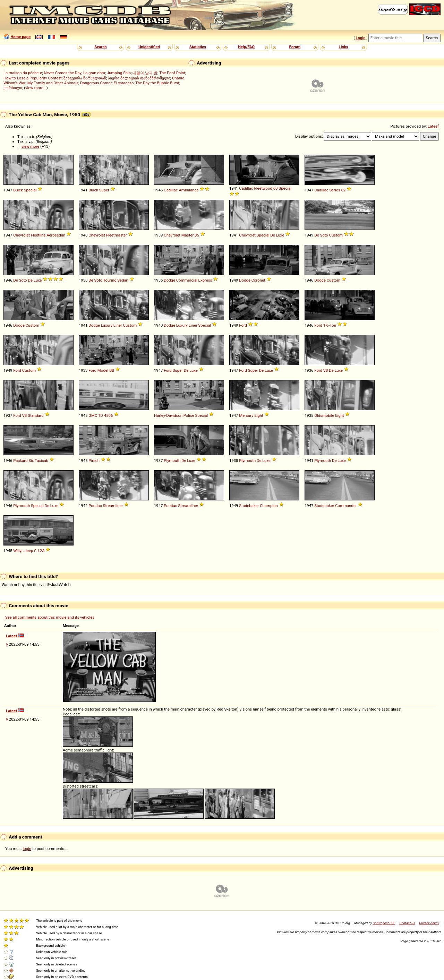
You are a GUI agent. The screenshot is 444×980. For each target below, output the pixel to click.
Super (104, 190)
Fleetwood (263, 188)
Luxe (280, 235)
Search (100, 47)
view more (31, 146)
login (27, 849)
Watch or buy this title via (36, 585)
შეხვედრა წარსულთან (85, 78)
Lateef (433, 126)
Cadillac (171, 190)
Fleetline (38, 235)
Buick (18, 190)
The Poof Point (172, 73)
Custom (336, 235)
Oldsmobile (324, 415)
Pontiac (95, 506)
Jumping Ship (119, 73)
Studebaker (249, 506)
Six (31, 461)
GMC (93, 415)
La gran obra (94, 73)
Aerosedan (56, 235)
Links (343, 47)
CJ (36, 551)
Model (103, 370)
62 (343, 190)
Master (187, 235)
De (272, 235)
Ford (243, 325)
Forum (295, 47)
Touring (110, 280)
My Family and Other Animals (53, 83)
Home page (20, 37)
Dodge (169, 280)
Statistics (198, 47)
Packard (20, 461)
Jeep (29, 551)
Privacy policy (429, 923)
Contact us (407, 923)
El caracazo (123, 83)
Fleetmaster (117, 235)
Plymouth (172, 461)
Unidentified (149, 47)
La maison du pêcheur (23, 73)
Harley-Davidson (168, 415)
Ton (333, 325)
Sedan (123, 280)
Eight (259, 415)
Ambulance (189, 190)
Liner (118, 325)
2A (42, 551)
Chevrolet (22, 235)
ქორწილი (13, 88)
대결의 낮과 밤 (145, 73)
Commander (346, 506)
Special (30, 190)
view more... (36, 88)
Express (205, 280)
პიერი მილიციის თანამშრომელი (139, 78)
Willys (18, 551)
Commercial (187, 280)
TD (101, 415)
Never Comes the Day (63, 73)
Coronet (258, 280)
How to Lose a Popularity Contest (33, 78)
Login (360, 38)
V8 (326, 370)
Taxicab (41, 461)
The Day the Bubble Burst (157, 83)
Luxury (107, 325)
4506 (108, 415)
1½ (326, 325)
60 (276, 188)
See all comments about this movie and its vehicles (50, 617)
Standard (36, 415)
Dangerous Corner (96, 83)
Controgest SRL (384, 923)
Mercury (246, 415)
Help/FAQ (246, 47)
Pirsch (94, 461)
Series (335, 190)
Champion (269, 506)
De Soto (321, 235)
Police (189, 415)
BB (112, 370)
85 (197, 235)
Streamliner (113, 506)
